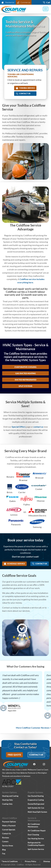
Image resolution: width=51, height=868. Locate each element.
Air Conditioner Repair (37, 831)
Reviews (6, 838)
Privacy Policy (31, 861)
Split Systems (26, 386)
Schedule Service (14, 564)
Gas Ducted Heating (26, 373)
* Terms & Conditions (9, 861)
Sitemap (47, 861)
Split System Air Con (36, 808)
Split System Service (36, 849)
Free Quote (14, 755)
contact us (38, 427)
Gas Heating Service (36, 839)
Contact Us (23, 94)
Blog (4, 850)
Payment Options (9, 822)
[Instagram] (44, 764)
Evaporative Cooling (26, 367)
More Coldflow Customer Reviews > (33, 728)
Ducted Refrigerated (26, 380)
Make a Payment (9, 826)
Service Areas (8, 846)
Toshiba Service (25, 88)
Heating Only (7, 800)
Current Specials (9, 830)
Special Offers (19, 427)
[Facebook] (34, 764)
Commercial (24, 2)
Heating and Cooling (10, 796)
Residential (8, 2)
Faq (4, 854)
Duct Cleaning (33, 835)
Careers (5, 842)
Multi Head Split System (37, 812)
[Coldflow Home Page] (14, 10)
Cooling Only (7, 804)
